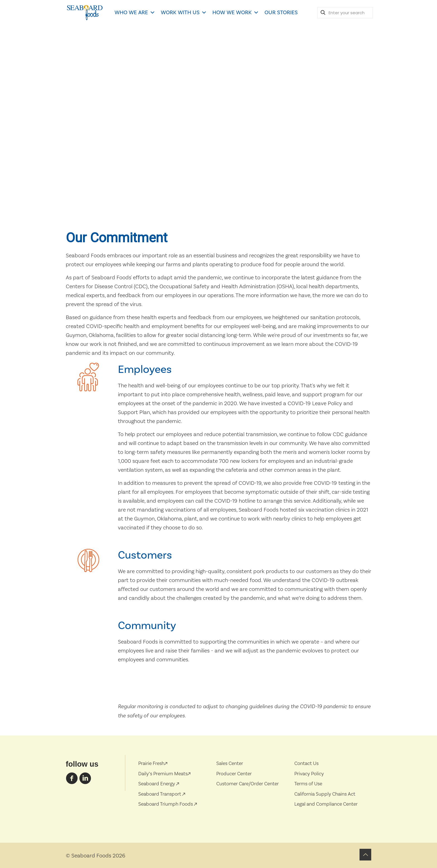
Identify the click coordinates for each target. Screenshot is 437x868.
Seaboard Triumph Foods (166, 804)
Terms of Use (308, 784)
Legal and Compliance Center (326, 804)
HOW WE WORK (236, 13)
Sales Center (230, 763)
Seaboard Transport (160, 794)
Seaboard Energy (157, 784)
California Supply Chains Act (325, 794)
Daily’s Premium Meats (164, 774)
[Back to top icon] (365, 855)
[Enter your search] (345, 13)
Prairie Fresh (153, 763)
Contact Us (306, 763)
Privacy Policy (309, 774)
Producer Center (234, 774)
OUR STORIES (281, 13)
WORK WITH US (184, 13)
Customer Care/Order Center (247, 784)
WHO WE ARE (135, 13)
